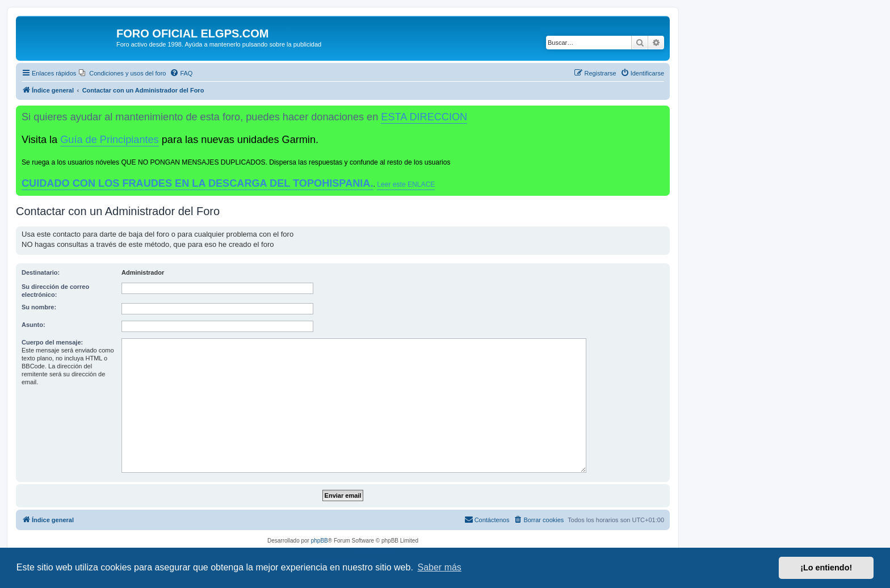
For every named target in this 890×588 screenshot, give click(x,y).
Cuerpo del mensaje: (52, 342)
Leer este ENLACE (406, 184)
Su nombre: (39, 307)
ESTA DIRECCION (424, 117)
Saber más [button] (440, 567)
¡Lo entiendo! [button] (826, 568)
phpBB (320, 541)
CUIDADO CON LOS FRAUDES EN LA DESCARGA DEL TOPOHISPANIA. (198, 183)
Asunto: (33, 325)
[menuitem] (122, 73)
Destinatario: (41, 272)
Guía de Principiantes (109, 140)
